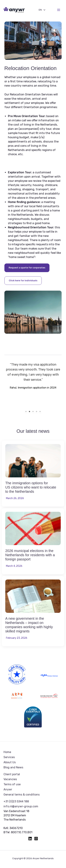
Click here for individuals (23, 280)
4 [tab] (37, 412)
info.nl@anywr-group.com (21, 806)
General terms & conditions (22, 795)
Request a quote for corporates (27, 268)
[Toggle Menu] (43, 10)
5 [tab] (40, 412)
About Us (10, 762)
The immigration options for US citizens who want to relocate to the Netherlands (31, 487)
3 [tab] (33, 412)
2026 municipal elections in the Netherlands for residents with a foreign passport (30, 555)
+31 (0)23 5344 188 (16, 801)
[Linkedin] (30, 839)
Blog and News (13, 767)
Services (9, 757)
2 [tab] (30, 412)
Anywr (8, 789)
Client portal (12, 774)
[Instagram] (36, 839)
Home (7, 752)
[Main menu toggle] (59, 10)
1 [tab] (26, 412)
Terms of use (12, 784)
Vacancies (10, 779)
